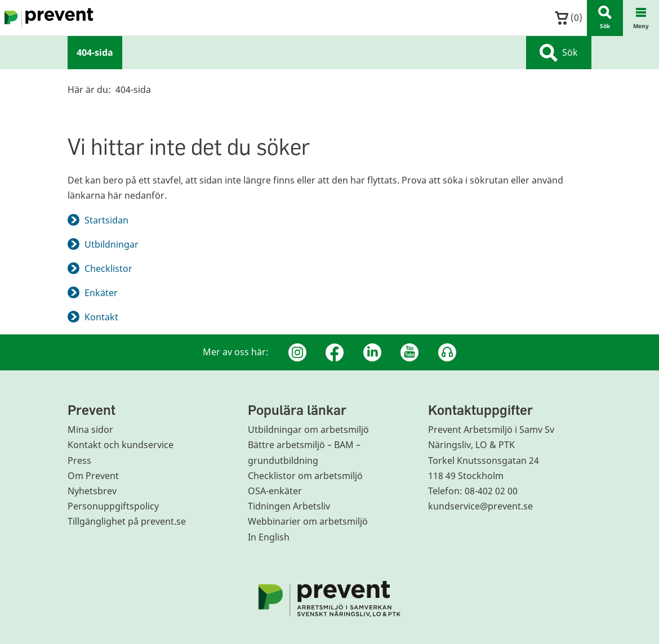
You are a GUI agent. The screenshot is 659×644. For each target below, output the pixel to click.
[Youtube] (409, 352)
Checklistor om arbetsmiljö (305, 476)
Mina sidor (90, 430)
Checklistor (108, 269)
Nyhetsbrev (92, 491)
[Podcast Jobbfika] (447, 352)
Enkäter (101, 293)
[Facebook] (335, 352)
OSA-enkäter (275, 491)
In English (269, 537)
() (569, 18)
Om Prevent (93, 476)
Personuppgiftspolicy (113, 506)
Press (79, 460)
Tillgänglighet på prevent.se (127, 521)
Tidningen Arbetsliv (289, 506)
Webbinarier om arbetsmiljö (308, 521)
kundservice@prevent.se (480, 506)
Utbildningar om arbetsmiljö (308, 430)
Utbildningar (112, 244)
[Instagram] (297, 352)
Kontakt (101, 317)
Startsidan (106, 220)
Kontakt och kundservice (121, 445)
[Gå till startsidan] (47, 18)
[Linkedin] (372, 352)
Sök (559, 53)
